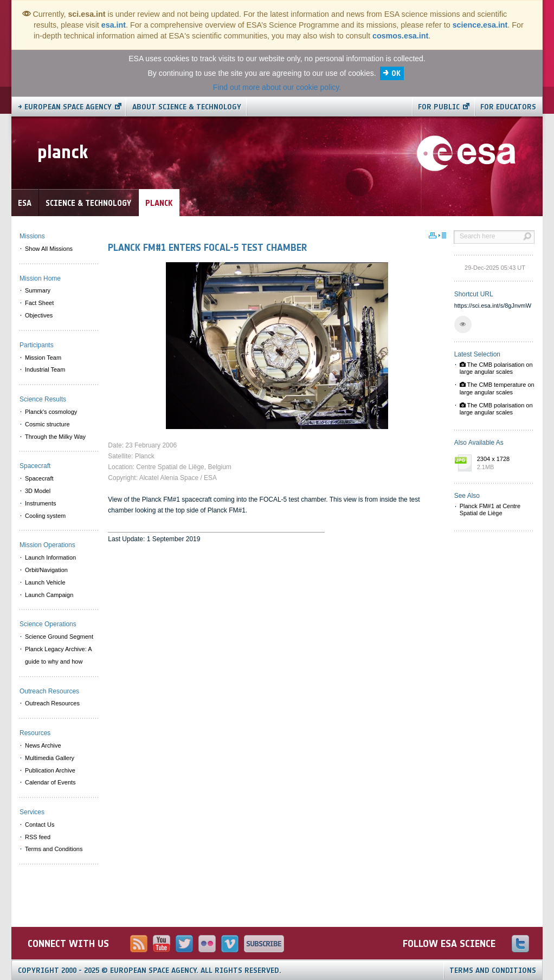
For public (439, 107)
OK (396, 73)
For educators (508, 107)
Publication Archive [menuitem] (50, 770)
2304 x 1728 (503, 464)
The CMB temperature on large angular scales (497, 388)
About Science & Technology (187, 107)
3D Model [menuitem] (38, 491)
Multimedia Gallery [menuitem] (50, 758)
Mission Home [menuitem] (40, 278)
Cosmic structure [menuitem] (47, 424)
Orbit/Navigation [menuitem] (46, 570)
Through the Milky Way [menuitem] (55, 437)
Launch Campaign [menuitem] (49, 595)
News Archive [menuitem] (43, 745)
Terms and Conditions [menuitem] (54, 849)
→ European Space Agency (65, 107)
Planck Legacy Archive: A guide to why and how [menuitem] (59, 655)
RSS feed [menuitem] (38, 837)
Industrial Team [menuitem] (45, 369)
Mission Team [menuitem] (43, 358)
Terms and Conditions (493, 971)
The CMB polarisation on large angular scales (496, 368)
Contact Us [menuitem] (40, 825)
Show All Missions (49, 249)
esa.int (114, 25)
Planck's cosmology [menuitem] (51, 412)
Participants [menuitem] (37, 345)
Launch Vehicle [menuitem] (45, 582)
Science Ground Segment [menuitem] (59, 637)
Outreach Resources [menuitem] (52, 703)
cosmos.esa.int (400, 36)
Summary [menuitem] (38, 290)
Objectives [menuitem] (39, 315)
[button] (463, 324)
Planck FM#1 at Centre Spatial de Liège (490, 510)
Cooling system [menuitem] (45, 516)
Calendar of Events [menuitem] (50, 782)
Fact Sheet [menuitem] (39, 303)
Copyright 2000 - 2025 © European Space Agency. (150, 971)
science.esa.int (480, 25)
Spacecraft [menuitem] (39, 478)
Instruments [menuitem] (40, 503)
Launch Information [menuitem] (50, 557)
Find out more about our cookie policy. (277, 87)
